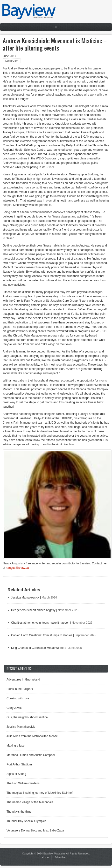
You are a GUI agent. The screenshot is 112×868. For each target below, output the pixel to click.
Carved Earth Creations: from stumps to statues (42, 635)
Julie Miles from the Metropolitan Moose (32, 736)
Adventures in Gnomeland (23, 680)
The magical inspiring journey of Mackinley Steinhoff (40, 793)
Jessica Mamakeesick (25, 598)
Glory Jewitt (14, 708)
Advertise (60, 857)
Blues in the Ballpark (20, 689)
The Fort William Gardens (23, 783)
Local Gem (12, 61)
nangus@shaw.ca (17, 568)
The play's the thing (19, 812)
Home (45, 857)
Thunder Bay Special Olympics (26, 821)
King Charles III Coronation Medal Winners (38, 648)
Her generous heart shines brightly (33, 610)
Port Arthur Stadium (19, 764)
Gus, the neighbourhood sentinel (27, 717)
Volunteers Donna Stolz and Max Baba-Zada (35, 831)
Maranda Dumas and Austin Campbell (31, 755)
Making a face (16, 746)
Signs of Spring (16, 774)
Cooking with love (18, 698)
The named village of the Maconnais (30, 802)
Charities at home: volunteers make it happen (40, 623)
